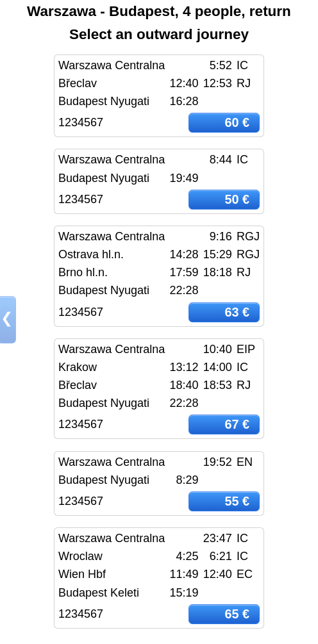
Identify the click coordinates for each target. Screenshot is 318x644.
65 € (237, 614)
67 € (237, 424)
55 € (237, 501)
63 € (237, 312)
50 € (237, 199)
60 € (237, 122)
